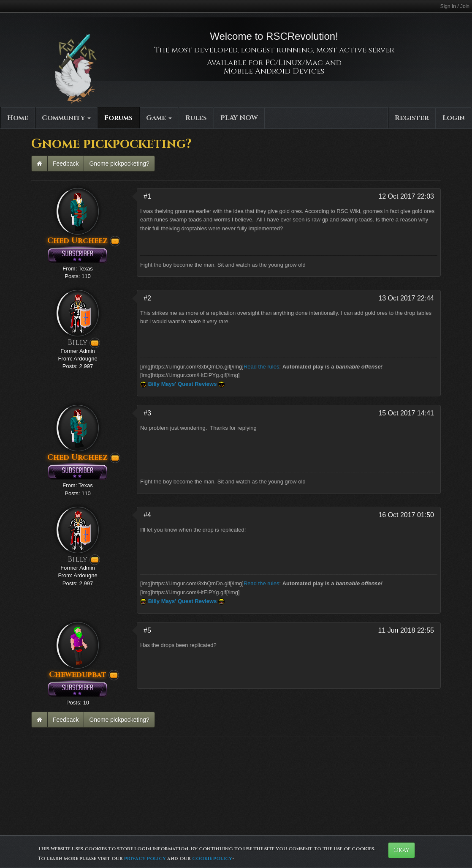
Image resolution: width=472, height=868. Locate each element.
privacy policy (145, 858)
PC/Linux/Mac (294, 63)
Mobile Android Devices (274, 71)
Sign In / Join (455, 6)
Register (412, 118)
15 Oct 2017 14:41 (406, 413)
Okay (401, 850)
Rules (196, 118)
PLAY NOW (239, 118)
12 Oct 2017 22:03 (406, 196)
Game (159, 118)
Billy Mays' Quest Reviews (183, 384)
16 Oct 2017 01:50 (406, 515)
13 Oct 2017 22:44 (406, 298)
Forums (118, 118)
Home (18, 118)
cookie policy (212, 858)
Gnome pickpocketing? (119, 164)
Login (454, 118)
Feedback (66, 164)
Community (66, 118)
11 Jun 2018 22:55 (406, 630)
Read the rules (262, 367)
